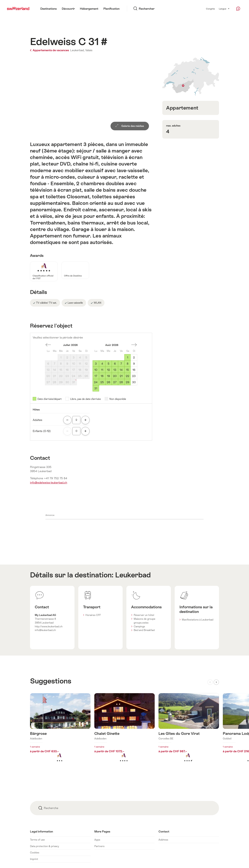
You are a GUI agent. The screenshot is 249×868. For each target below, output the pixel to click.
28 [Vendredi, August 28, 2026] (121, 382)
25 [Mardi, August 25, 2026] (102, 382)
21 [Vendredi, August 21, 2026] (121, 376)
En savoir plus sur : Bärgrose (60, 733)
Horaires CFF (93, 615)
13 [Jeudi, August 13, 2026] (115, 370)
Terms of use (37, 840)
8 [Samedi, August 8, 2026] (128, 364)
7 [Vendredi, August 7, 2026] (121, 364)
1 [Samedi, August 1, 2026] (128, 358)
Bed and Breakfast (144, 630)
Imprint (34, 859)
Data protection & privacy (44, 846)
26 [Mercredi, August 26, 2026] (108, 382)
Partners (99, 846)
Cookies (35, 853)
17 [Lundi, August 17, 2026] (96, 376)
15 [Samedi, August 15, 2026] (128, 370)
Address (163, 840)
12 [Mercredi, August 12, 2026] (108, 370)
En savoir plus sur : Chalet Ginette (125, 733)
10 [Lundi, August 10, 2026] (96, 370)
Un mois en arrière (48, 345)
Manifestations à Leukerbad (198, 620)
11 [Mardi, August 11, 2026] (102, 370)
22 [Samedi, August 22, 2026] (128, 376)
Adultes (37, 420)
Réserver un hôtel (144, 615)
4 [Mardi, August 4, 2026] (102, 364)
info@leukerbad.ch (45, 630)
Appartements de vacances (50, 50)
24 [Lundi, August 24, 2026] (96, 382)
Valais (89, 50)
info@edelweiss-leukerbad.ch (49, 483)
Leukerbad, (77, 50)
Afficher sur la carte (191, 76)
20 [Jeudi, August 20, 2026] (115, 376)
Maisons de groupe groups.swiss (145, 621)
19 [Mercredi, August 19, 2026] (108, 376)
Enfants (42, 431)
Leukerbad (133, 575)
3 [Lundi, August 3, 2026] (96, 364)
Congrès (210, 9)
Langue (224, 8)
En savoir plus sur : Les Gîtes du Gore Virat (189, 733)
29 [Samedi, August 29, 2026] (128, 382)
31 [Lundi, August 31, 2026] (96, 388)
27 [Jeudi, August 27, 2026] (115, 382)
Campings (139, 626)
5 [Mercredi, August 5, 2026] (109, 364)
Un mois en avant (134, 345)
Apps (97, 840)
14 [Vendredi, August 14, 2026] (121, 370)
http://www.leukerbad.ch (49, 626)
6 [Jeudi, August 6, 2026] (115, 364)
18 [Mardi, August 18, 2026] (102, 376)
